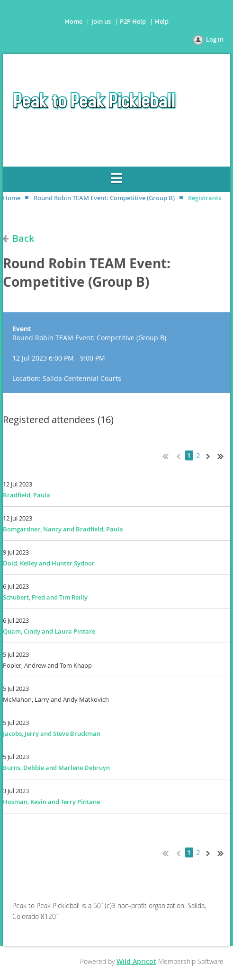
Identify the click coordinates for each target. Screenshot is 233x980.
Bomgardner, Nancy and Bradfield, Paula (63, 529)
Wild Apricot (136, 961)
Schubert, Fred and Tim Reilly (45, 597)
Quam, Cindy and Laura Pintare (49, 631)
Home (74, 21)
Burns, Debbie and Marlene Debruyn (56, 768)
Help (162, 21)
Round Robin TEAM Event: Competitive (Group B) (104, 198)
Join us (101, 21)
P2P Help (133, 21)
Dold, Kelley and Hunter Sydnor (49, 563)
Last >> (224, 455)
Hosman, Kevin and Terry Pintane (51, 802)
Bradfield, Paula (27, 495)
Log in (215, 39)
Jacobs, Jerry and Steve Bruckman (52, 733)
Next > (210, 455)
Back (23, 238)
